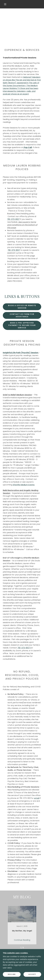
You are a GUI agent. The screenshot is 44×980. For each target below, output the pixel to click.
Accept (32, 974)
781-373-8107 (13, 219)
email (37, 798)
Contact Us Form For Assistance (22, 315)
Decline (12, 974)
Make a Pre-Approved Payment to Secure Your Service (22, 325)
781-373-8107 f (24, 648)
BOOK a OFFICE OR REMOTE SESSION (22, 307)
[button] (5, 4)
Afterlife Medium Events (24, 485)
